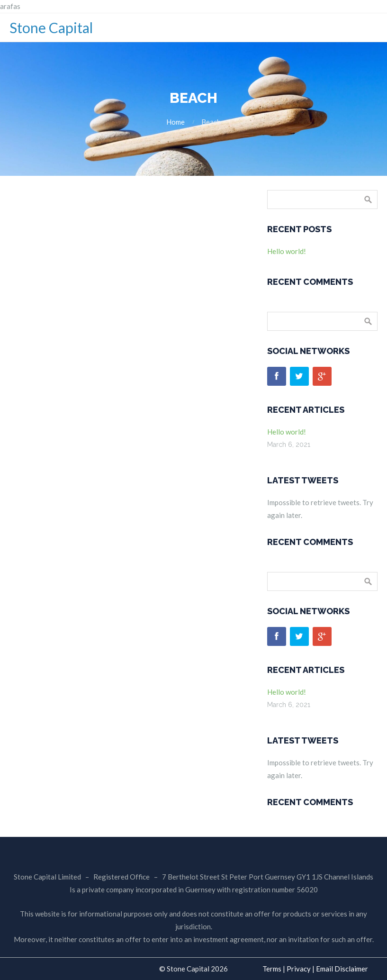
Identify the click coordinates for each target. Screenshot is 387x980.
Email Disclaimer (342, 969)
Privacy (299, 969)
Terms (272, 969)
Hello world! (287, 251)
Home (175, 122)
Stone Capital (51, 27)
